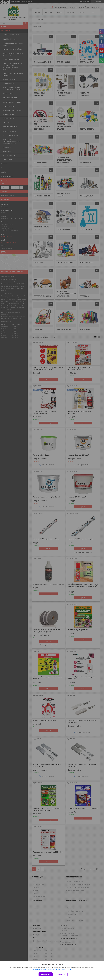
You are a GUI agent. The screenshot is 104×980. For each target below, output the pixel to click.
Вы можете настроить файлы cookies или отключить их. (51, 970)
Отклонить (61, 974)
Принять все (46, 974)
